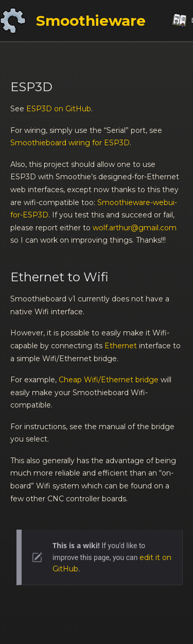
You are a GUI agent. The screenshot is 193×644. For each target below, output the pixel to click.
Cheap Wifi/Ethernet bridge (109, 380)
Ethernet (121, 346)
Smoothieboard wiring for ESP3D (70, 143)
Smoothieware (91, 21)
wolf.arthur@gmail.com (135, 228)
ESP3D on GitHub (59, 109)
